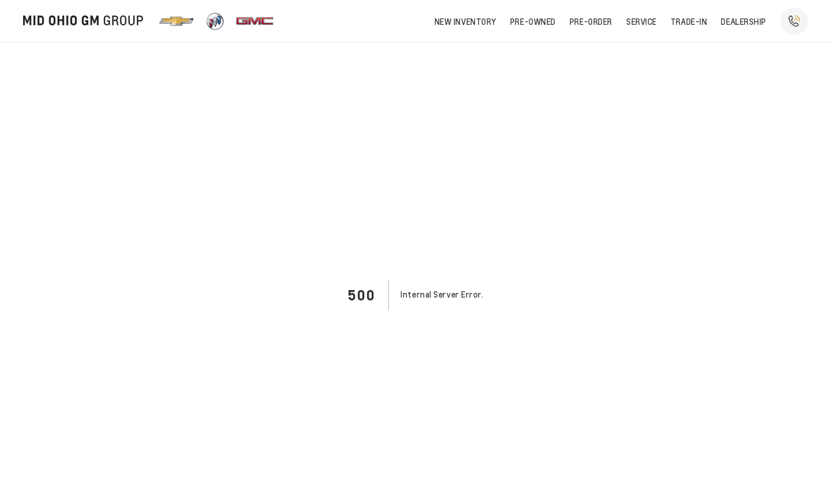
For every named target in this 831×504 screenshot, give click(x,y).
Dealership (744, 21)
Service (641, 21)
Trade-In (689, 21)
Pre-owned (533, 21)
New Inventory (465, 21)
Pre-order (591, 21)
